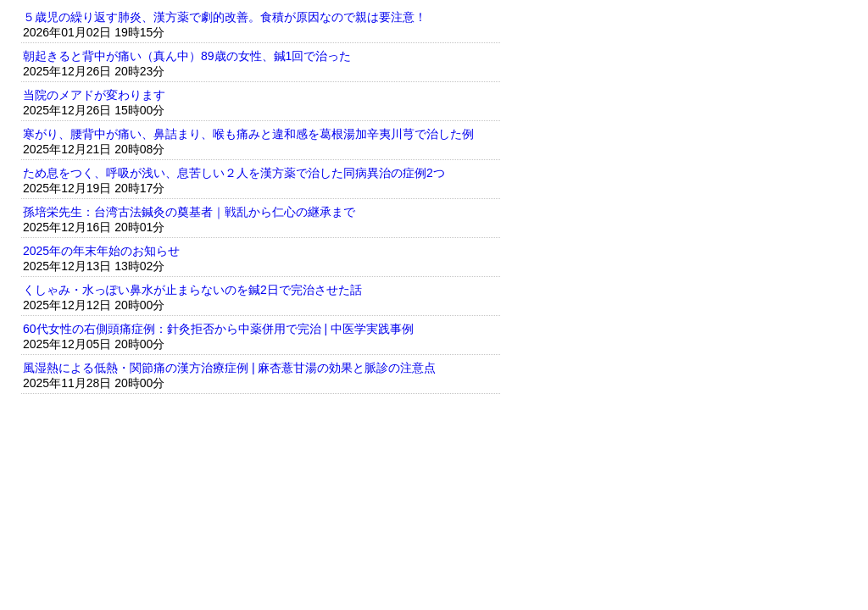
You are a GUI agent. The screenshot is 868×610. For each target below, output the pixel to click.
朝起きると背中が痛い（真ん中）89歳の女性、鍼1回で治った (187, 56)
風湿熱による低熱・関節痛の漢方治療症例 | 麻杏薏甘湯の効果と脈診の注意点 (229, 368)
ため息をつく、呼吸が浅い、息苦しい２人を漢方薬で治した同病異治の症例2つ (234, 173)
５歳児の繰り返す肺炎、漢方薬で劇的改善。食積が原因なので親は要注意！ (225, 17)
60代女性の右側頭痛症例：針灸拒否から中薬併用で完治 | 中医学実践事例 (218, 329)
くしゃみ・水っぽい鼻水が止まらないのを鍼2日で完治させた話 (192, 290)
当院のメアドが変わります (94, 95)
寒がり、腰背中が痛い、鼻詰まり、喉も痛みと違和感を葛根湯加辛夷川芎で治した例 (248, 134)
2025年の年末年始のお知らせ (101, 251)
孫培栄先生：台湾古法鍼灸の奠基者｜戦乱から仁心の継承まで (189, 212)
